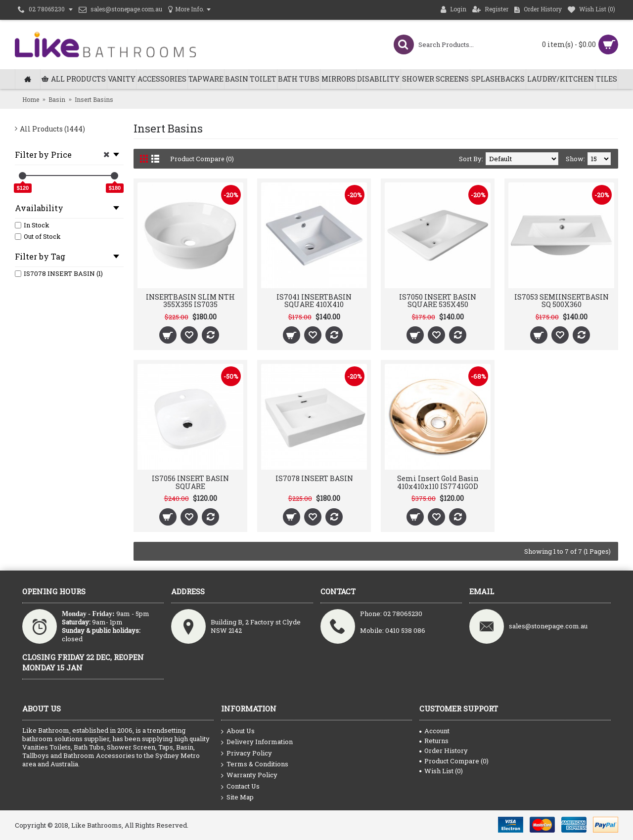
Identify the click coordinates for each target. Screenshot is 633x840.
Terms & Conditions (255, 764)
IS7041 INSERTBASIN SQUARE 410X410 (314, 301)
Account (434, 731)
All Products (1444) (52, 129)
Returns (434, 741)
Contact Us (240, 787)
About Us (238, 731)
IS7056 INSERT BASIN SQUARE (190, 482)
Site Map (237, 797)
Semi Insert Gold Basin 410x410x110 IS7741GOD (438, 482)
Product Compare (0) (202, 159)
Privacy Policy (247, 753)
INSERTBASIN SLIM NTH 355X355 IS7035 (190, 301)
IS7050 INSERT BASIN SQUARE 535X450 (438, 301)
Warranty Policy (249, 775)
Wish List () (441, 771)
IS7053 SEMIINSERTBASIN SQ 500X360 (562, 301)
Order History (444, 751)
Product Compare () (454, 761)
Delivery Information (257, 742)
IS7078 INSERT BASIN (314, 478)
